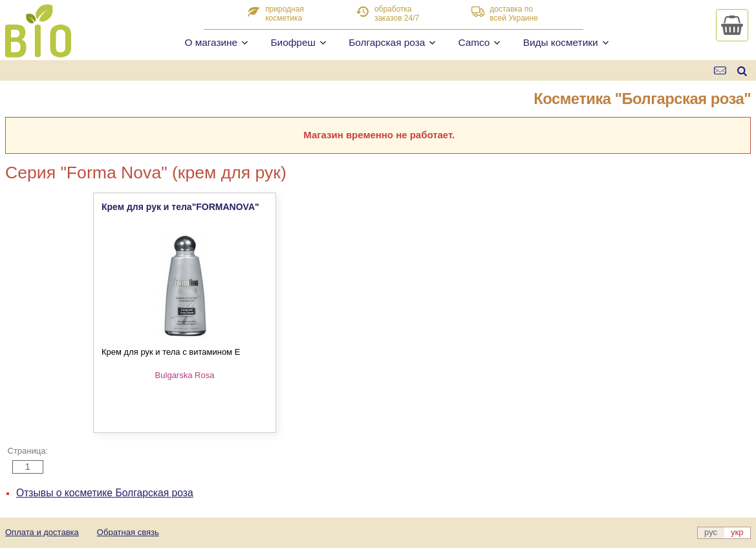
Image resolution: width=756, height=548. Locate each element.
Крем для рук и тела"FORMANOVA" (180, 207)
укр (737, 532)
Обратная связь (128, 532)
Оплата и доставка (42, 532)
